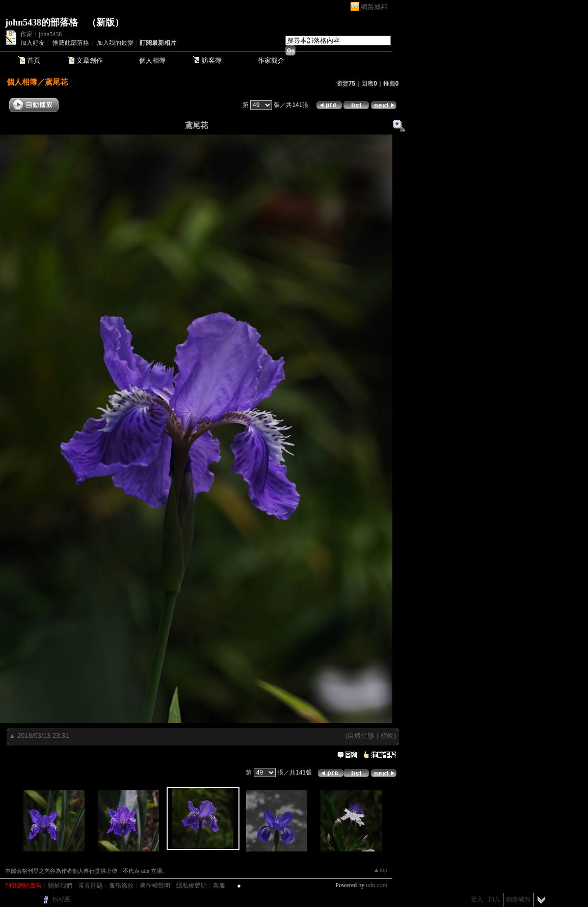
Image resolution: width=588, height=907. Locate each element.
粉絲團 (62, 899)
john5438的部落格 (42, 22)
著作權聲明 (155, 886)
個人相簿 (152, 60)
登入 (477, 899)
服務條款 (121, 886)
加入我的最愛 (115, 43)
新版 (105, 22)
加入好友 (33, 43)
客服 (219, 886)
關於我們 (60, 886)
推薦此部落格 (71, 43)
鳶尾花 (56, 82)
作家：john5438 (41, 34)
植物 (387, 736)
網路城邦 (374, 7)
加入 (494, 899)
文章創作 (90, 60)
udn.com (377, 885)
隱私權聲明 (192, 886)
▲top (380, 870)
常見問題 (91, 886)
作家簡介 (271, 60)
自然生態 (361, 736)
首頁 (34, 60)
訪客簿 (212, 60)
